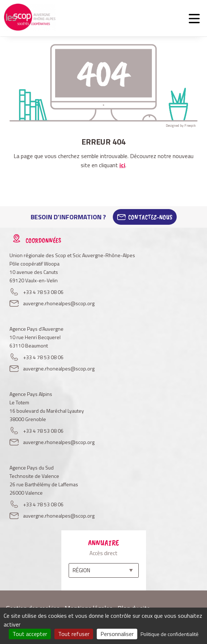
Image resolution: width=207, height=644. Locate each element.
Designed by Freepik (181, 125)
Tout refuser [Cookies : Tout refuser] (74, 634)
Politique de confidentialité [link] (170, 634)
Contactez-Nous (150, 217)
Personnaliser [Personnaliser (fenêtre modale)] (117, 634)
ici (122, 165)
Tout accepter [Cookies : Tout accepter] (30, 634)
